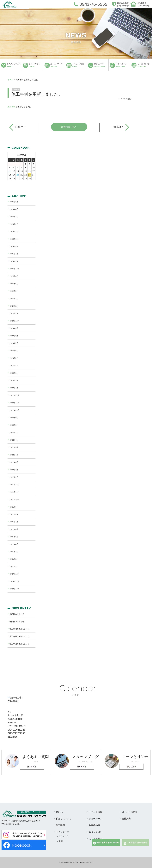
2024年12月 (15, 269)
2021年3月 (14, 552)
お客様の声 (94, 825)
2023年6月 (14, 350)
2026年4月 (14, 209)
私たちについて (64, 819)
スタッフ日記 (95, 832)
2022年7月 (14, 432)
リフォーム (64, 836)
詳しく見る (32, 767)
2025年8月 (14, 246)
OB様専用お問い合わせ (143, 4)
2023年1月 (14, 388)
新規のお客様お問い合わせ (123, 4)
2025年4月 (14, 254)
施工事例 (12, 107)
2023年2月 (14, 380)
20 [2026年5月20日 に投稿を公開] (18, 175)
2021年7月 (14, 522)
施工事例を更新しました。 (21, 629)
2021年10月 (15, 499)
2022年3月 (14, 462)
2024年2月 (14, 306)
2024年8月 (14, 276)
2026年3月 (14, 217)
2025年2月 (14, 261)
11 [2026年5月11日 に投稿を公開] (10, 171)
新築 (61, 841)
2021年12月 (15, 484)
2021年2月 (14, 559)
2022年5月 (14, 447)
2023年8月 (14, 336)
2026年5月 (14, 202)
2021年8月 (14, 514)
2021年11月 (15, 492)
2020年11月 (15, 581)
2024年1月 (14, 313)
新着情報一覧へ (69, 127)
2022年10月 (15, 410)
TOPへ (59, 812)
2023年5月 (14, 358)
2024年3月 (14, 298)
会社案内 (126, 819)
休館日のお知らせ (17, 614)
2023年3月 (14, 373)
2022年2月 (14, 470)
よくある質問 (95, 839)
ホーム (10, 80)
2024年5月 (14, 291)
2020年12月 (15, 574)
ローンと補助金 (130, 812)
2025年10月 (15, 239)
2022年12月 (15, 395)
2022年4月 (14, 455)
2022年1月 (14, 477)
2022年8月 (14, 425)
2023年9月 (14, 328)
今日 (9, 712)
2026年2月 (14, 224)
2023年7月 (14, 343)
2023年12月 (15, 321)
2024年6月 (14, 284)
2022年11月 (15, 403)
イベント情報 (95, 812)
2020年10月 (15, 589)
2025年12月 (15, 231)
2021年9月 (14, 507)
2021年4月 (14, 544)
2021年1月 (14, 566)
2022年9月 (14, 418)
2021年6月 (14, 529)
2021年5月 (14, 537)
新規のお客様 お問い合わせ (108, 843)
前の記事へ (20, 127)
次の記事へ (118, 127)
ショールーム (95, 819)
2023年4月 (14, 365)
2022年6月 (14, 440)
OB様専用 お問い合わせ (138, 843)
